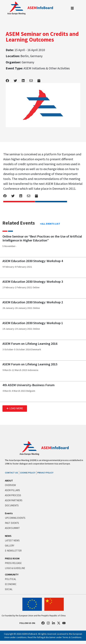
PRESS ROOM (12, 558)
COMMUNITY (12, 574)
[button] (15, 409)
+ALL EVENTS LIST (50, 224)
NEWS (8, 536)
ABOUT (9, 480)
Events (9, 513)
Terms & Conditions (72, 637)
